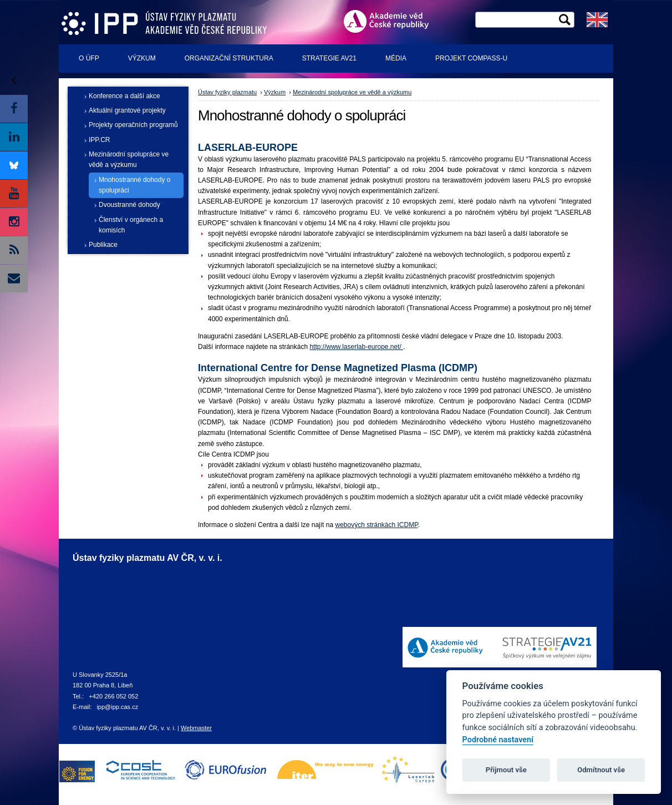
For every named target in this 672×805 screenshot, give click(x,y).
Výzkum (142, 58)
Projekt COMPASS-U (471, 58)
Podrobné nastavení (498, 740)
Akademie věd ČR (391, 21)
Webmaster (196, 728)
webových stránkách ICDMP (376, 525)
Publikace (103, 245)
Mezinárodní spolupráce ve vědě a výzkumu (129, 160)
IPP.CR (99, 140)
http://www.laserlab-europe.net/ (356, 347)
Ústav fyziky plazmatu (227, 92)
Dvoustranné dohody (129, 205)
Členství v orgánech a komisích (131, 225)
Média (396, 58)
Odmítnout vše (601, 770)
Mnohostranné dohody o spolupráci (134, 185)
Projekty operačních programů (133, 125)
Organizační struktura (229, 58)
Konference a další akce (124, 96)
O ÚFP (89, 58)
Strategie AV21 (329, 58)
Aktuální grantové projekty (127, 110)
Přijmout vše (506, 770)
